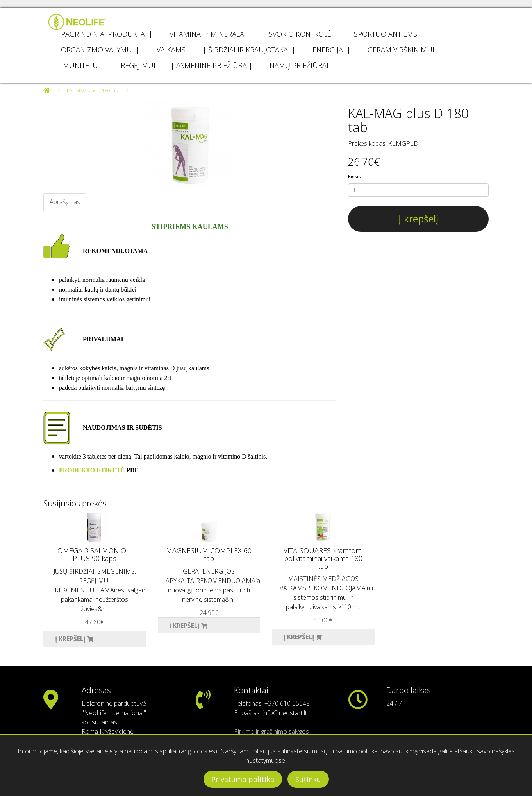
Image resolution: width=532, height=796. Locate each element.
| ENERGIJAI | (329, 50)
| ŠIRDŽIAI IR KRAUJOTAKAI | (249, 50)
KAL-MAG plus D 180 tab (92, 91)
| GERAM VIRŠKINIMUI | (401, 50)
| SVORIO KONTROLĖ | (300, 34)
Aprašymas (65, 202)
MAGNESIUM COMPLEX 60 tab (209, 554)
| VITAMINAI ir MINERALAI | (208, 34)
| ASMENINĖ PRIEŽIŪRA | (212, 65)
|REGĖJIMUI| (138, 65)
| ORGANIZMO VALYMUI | (97, 50)
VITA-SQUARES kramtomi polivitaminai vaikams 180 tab (323, 558)
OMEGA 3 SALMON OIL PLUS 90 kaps (95, 554)
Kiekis (354, 177)
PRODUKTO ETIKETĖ (92, 470)
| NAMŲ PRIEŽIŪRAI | (299, 65)
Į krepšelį (418, 219)
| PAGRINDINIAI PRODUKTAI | (104, 34)
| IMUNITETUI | (80, 65)
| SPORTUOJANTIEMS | (386, 34)
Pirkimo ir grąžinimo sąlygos (271, 731)
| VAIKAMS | (171, 50)
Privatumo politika (243, 779)
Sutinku (308, 779)
